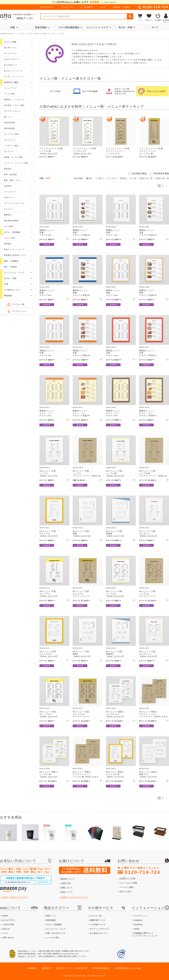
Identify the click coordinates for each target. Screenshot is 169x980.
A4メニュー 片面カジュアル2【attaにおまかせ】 (49, 714)
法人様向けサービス (99, 933)
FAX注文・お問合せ (122, 7)
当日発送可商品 (139, 174)
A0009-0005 (111, 588)
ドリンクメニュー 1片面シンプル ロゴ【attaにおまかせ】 (84, 151)
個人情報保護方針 (101, 968)
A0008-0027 (78, 588)
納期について (67, 888)
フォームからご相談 (128, 883)
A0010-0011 (111, 769)
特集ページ (51, 916)
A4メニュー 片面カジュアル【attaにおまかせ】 (49, 594)
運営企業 (46, 968)
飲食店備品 (42, 27)
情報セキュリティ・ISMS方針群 (72, 968)
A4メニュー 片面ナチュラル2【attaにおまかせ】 (49, 654)
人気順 (99, 178)
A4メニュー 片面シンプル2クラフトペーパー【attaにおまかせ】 (149, 595)
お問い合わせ (8, 938)
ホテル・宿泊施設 (54, 924)
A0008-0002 (45, 468)
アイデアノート (19, 311)
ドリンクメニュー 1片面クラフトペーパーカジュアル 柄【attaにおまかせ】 (151, 152)
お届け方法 (66, 883)
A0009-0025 (45, 708)
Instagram (138, 920)
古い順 (133, 178)
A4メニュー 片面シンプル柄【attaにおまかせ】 (115, 473)
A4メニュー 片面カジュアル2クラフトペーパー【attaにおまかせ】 (82, 715)
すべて (155, 27)
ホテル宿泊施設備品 (71, 27)
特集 (14, 27)
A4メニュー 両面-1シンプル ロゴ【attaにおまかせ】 (115, 714)
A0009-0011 (45, 648)
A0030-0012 (144, 347)
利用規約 (32, 968)
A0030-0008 (144, 287)
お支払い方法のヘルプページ (15, 897)
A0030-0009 (45, 347)
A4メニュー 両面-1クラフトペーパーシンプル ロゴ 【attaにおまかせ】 (154, 715)
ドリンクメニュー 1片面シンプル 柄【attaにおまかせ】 (51, 151)
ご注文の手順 (8, 924)
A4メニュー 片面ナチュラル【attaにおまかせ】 (49, 534)
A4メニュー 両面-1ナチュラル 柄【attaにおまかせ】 (115, 774)
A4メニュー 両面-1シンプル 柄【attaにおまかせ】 (49, 774)
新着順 (123, 178)
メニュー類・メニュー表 (24, 34)
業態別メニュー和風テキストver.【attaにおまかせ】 (49, 294)
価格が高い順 (163, 178)
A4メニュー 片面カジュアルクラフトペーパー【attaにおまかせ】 (82, 595)
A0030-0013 (45, 407)
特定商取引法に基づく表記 (128, 968)
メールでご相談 (126, 887)
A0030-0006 (78, 287)
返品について (67, 892)
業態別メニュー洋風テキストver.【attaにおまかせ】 (49, 234)
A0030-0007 (111, 287)
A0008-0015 (111, 528)
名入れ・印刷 (127, 27)
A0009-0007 (144, 588)
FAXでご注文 (125, 892)
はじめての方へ (47, 7)
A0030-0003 (111, 227)
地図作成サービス (98, 920)
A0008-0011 (45, 528)
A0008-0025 (45, 588)
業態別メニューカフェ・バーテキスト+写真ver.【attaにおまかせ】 (82, 414)
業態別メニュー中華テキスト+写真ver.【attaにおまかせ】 (82, 354)
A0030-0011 (111, 347)
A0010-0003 (144, 708)
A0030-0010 (78, 347)
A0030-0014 (78, 407)
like (68, 240)
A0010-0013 (144, 769)
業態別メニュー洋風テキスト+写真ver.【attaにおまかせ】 (82, 234)
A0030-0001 (45, 227)
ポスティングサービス (100, 929)
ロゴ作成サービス (98, 924)
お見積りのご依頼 (127, 878)
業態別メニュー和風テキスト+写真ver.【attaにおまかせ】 (82, 294)
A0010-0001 (111, 708)
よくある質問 (86, 7)
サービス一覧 (67, 7)
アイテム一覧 (18, 304)
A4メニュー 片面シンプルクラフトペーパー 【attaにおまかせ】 (87, 474)
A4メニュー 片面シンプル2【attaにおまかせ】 (115, 594)
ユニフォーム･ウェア (99, 27)
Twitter (137, 929)
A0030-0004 (144, 227)
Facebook (138, 924)
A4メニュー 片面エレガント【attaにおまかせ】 (149, 534)
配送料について (68, 879)
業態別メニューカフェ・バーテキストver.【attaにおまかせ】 (49, 414)
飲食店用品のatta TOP (7, 34)
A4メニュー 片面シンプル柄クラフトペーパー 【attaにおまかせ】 (153, 474)
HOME (5, 916)
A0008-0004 (78, 468)
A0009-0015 (111, 648)
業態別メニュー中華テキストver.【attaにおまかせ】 (49, 354)
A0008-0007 (144, 468)
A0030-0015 (111, 407)
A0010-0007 (78, 769)
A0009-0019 (144, 648)
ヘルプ (103, 7)
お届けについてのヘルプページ (75, 897)
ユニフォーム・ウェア (56, 929)
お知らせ (6, 929)
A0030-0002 (78, 227)
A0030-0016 (144, 407)
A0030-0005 (45, 287)
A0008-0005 (111, 468)
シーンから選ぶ (53, 938)
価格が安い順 (146, 178)
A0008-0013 (78, 528)
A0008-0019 (144, 528)
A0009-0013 (78, 648)
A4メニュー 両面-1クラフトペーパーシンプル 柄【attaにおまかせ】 (86, 775)
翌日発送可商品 (162, 174)
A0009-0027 (78, 708)
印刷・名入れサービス (56, 933)
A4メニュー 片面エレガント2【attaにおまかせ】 (149, 654)
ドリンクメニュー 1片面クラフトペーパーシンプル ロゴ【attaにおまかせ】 (118, 152)
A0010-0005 (45, 769)
